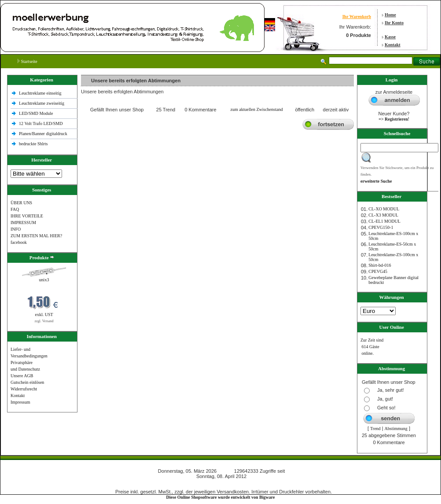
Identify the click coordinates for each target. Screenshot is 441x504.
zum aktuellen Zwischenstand (257, 109)
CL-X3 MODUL (383, 215)
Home (390, 15)
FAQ (15, 209)
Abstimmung (396, 429)
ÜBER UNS (21, 203)
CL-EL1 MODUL (384, 221)
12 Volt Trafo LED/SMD (41, 123)
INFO (16, 229)
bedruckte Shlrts (33, 144)
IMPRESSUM (23, 223)
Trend (375, 429)
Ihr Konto (394, 23)
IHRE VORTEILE (27, 216)
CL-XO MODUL (384, 209)
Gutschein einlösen (27, 382)
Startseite (28, 61)
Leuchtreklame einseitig (41, 93)
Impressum (20, 402)
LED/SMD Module (36, 113)
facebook (19, 242)
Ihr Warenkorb (357, 17)
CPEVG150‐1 (381, 227)
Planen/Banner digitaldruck (43, 134)
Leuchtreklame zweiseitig (42, 103)
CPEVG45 (378, 271)
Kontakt (393, 45)
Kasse (390, 37)
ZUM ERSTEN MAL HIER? (36, 236)
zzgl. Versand (44, 321)
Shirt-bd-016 (380, 265)
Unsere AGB (22, 376)
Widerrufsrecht (24, 389)
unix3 (44, 280)
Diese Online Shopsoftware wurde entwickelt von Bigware (221, 497)
